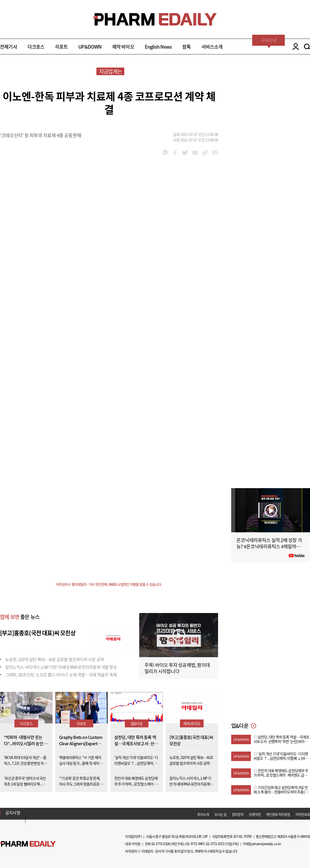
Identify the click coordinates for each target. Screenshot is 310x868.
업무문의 (238, 814)
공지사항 (13, 813)
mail (195, 153)
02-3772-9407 (195, 844)
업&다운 (137, 723)
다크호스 (36, 47)
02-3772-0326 (161, 844)
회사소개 (203, 814)
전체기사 (9, 47)
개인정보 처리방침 (278, 814)
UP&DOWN (90, 47)
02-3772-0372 (215, 844)
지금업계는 (110, 71)
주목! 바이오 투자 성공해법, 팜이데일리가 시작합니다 (177, 668)
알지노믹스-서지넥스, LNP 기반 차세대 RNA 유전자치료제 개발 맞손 (61, 667)
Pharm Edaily (28, 844)
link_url (205, 153)
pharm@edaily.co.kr (267, 844)
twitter (185, 153)
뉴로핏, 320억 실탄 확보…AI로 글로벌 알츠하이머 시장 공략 (55, 659)
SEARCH (307, 47)
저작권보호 (303, 814)
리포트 (62, 47)
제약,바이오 (192, 723)
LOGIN (294, 47)
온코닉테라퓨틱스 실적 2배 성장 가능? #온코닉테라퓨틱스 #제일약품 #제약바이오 (270, 546)
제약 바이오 (123, 47)
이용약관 (255, 814)
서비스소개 (212, 47)
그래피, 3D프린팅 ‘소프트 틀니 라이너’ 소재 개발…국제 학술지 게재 (61, 675)
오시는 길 (221, 814)
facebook (175, 153)
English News (158, 47)
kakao (165, 153)
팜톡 (187, 47)
